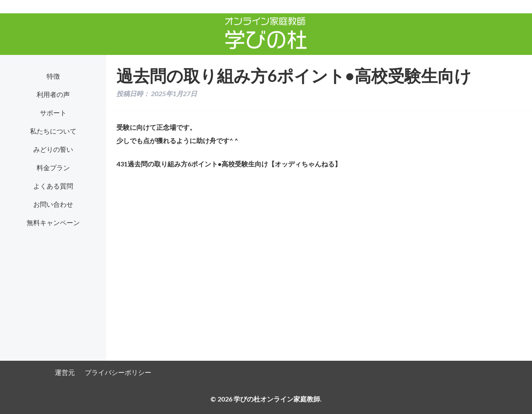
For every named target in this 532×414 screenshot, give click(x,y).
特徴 (53, 76)
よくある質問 (53, 186)
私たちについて (53, 131)
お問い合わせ (53, 204)
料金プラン (53, 167)
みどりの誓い (53, 149)
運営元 (65, 372)
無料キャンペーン (53, 222)
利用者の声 (53, 94)
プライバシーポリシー (118, 372)
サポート (53, 113)
